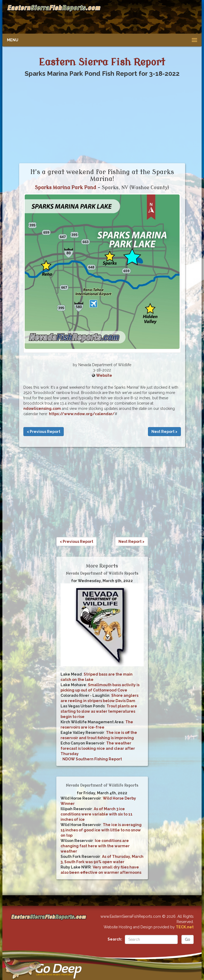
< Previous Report (44, 432)
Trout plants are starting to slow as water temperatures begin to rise (99, 711)
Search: (115, 939)
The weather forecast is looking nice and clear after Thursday (98, 748)
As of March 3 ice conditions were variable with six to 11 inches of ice (97, 814)
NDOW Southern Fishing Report (92, 759)
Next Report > (164, 432)
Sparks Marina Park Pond (65, 188)
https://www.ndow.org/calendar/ (82, 414)
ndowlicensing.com (42, 409)
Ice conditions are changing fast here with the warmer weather (95, 846)
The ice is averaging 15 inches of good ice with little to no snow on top (101, 830)
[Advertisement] (149, 17)
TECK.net (185, 927)
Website (104, 375)
